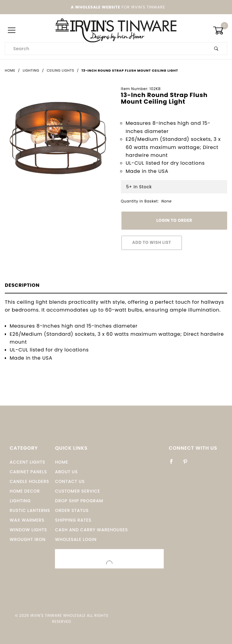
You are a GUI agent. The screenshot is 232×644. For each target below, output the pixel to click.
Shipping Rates (73, 520)
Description (22, 285)
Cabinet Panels (28, 472)
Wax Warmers (27, 520)
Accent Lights (27, 462)
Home (62, 462)
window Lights (28, 530)
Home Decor (25, 491)
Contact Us (70, 481)
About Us (66, 472)
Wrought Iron (28, 539)
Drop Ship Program (79, 501)
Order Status (72, 510)
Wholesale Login (76, 539)
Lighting (20, 501)
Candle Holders (29, 481)
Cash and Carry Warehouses (91, 530)
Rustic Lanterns (30, 510)
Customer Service (77, 491)
